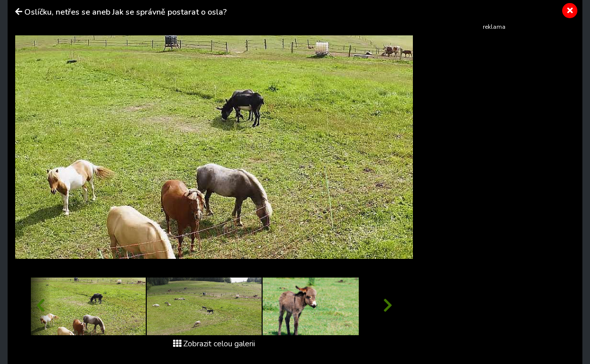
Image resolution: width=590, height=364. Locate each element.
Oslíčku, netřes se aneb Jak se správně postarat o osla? (125, 12)
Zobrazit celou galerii (214, 344)
